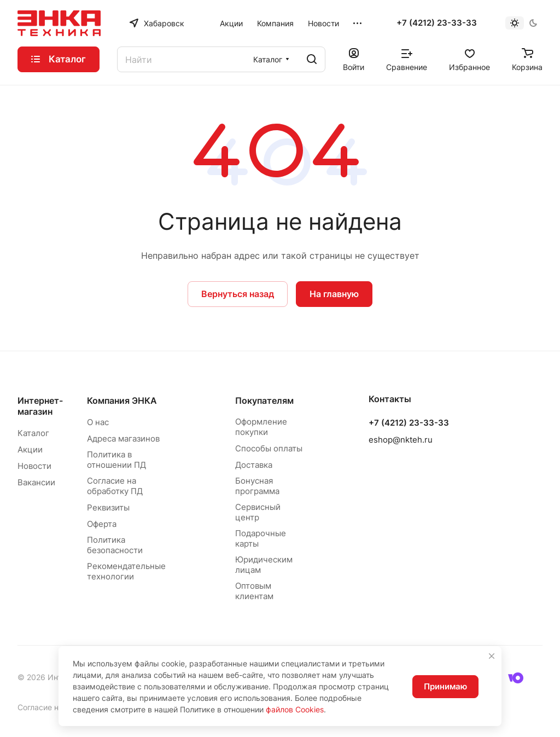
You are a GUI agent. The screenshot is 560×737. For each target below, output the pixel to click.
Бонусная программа (257, 486)
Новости (34, 466)
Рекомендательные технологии (126, 571)
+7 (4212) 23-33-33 (437, 23)
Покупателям (264, 401)
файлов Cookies (295, 709)
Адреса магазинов (123, 439)
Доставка (254, 465)
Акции (30, 449)
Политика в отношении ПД (116, 460)
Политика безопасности (115, 545)
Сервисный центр (258, 512)
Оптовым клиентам (254, 591)
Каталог (33, 433)
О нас (98, 422)
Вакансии (36, 482)
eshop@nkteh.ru (401, 440)
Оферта (102, 524)
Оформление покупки (261, 427)
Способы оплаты (269, 448)
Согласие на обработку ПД (115, 486)
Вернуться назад (238, 294)
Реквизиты (108, 507)
